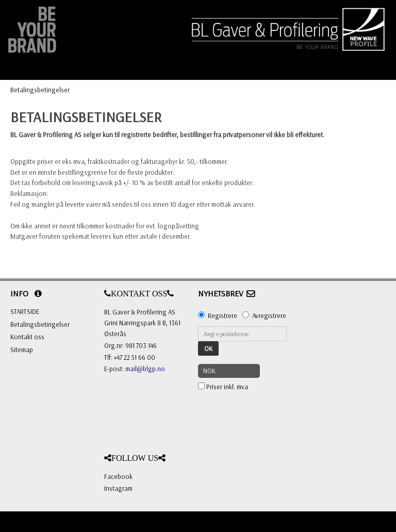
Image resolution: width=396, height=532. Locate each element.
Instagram (118, 488)
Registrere (222, 315)
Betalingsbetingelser (40, 90)
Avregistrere (269, 315)
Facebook (118, 476)
